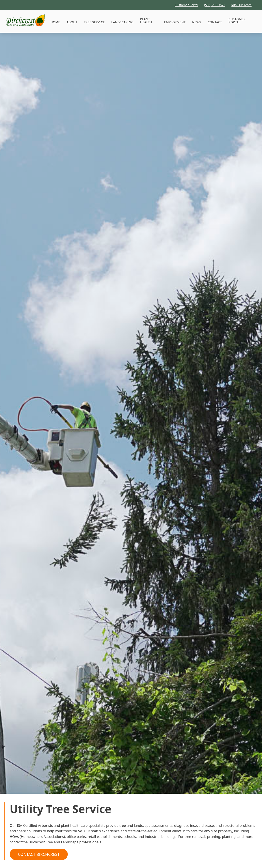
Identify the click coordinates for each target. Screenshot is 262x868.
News (197, 22)
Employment (175, 22)
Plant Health (146, 21)
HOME (55, 22)
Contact (215, 22)
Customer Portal (237, 21)
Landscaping (122, 22)
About (72, 22)
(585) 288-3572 (215, 5)
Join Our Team (241, 5)
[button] (94, 22)
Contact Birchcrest (39, 854)
